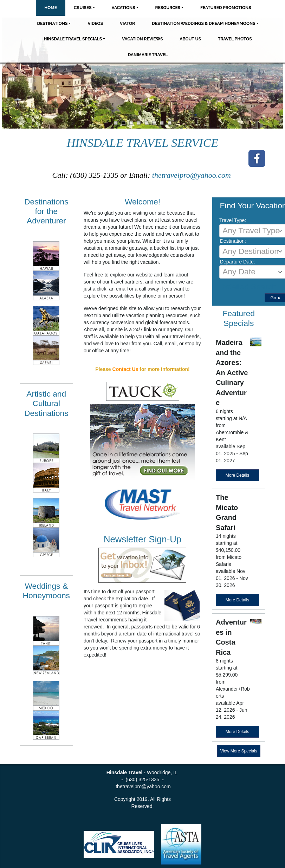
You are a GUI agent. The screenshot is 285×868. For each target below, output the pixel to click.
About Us (190, 39)
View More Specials (239, 751)
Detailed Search (248, 287)
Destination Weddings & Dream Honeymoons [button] (203, 24)
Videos (95, 24)
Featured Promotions (226, 8)
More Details (237, 475)
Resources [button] (168, 8)
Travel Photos (235, 39)
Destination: (233, 241)
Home (51, 8)
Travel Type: (233, 220)
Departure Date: (238, 262)
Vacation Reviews (142, 39)
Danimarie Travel (148, 55)
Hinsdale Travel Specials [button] (73, 39)
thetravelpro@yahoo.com (193, 175)
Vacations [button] (124, 8)
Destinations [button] (52, 24)
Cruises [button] (83, 8)
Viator (127, 24)
